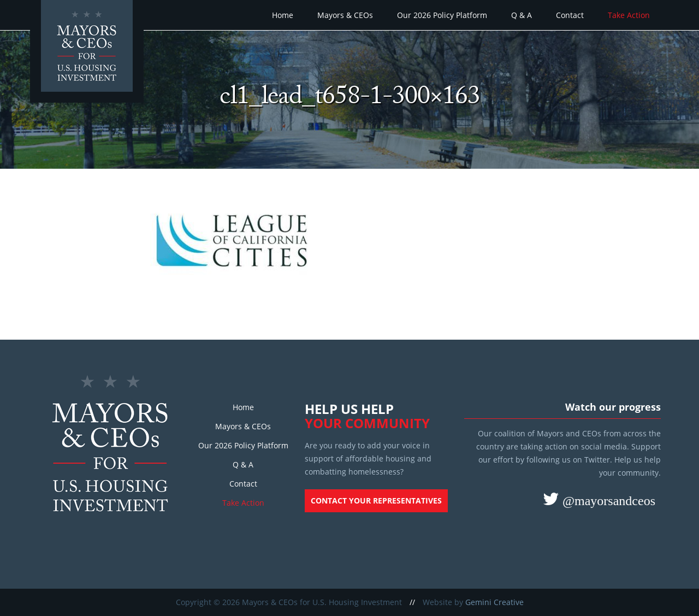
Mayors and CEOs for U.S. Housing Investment (88, 52)
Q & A (522, 15)
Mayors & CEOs (345, 15)
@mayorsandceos (607, 500)
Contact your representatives (376, 500)
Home (283, 15)
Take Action (629, 15)
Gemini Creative (494, 602)
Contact (570, 15)
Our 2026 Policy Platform (442, 15)
